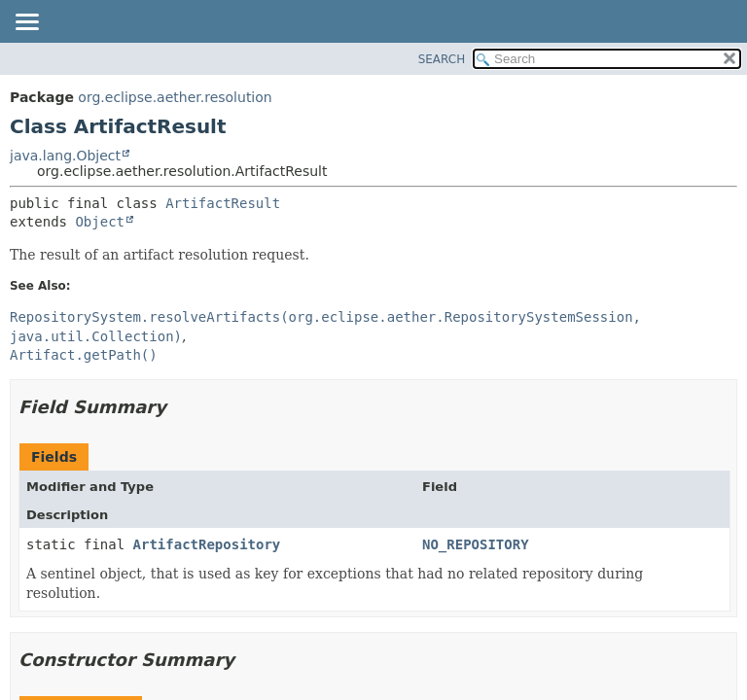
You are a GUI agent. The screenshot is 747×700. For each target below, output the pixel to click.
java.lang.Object (65, 156)
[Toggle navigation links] (26, 23)
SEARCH (442, 59)
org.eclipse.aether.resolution (175, 97)
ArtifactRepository (207, 544)
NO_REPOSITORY (476, 544)
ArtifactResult (223, 203)
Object (100, 222)
